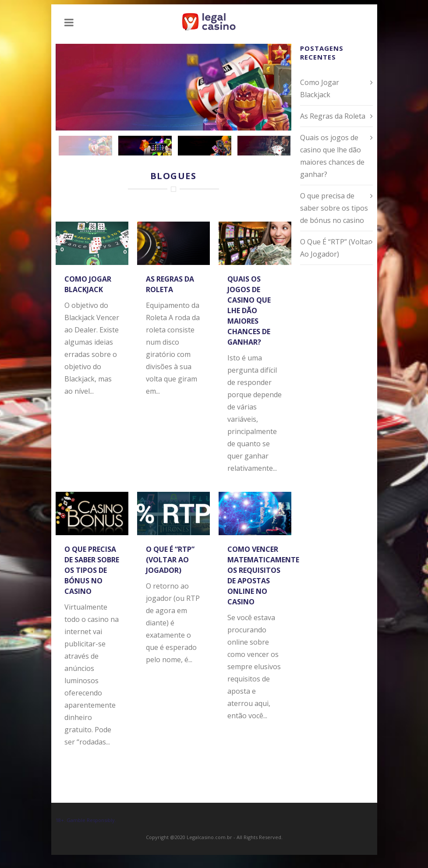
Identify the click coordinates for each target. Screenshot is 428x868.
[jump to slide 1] (85, 146)
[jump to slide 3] (205, 146)
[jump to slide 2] (145, 146)
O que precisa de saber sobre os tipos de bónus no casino (92, 570)
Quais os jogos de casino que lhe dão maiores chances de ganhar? (249, 311)
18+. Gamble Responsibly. (86, 820)
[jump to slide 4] (264, 146)
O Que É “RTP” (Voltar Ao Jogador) (170, 560)
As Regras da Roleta (333, 116)
